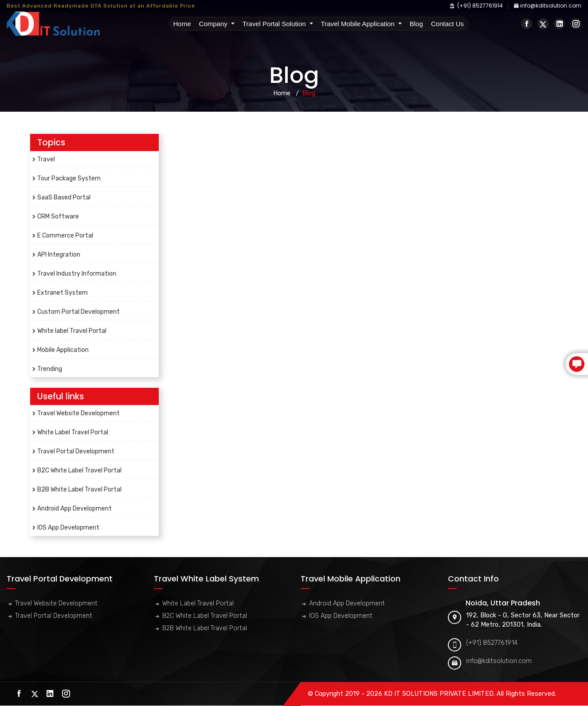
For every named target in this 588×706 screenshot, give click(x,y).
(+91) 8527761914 (476, 6)
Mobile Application (63, 350)
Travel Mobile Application (359, 24)
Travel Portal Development (76, 451)
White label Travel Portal (72, 331)
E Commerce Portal (65, 236)
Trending (50, 369)
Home (183, 23)
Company (214, 24)
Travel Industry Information (77, 274)
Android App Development (74, 509)
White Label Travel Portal (73, 432)
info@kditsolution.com (547, 6)
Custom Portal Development (78, 312)
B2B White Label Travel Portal (79, 490)
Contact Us (447, 24)
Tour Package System (69, 178)
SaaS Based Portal (64, 197)
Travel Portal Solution (275, 24)
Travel (46, 159)
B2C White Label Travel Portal (79, 470)
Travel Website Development (78, 413)
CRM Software (58, 216)
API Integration (59, 255)
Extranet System (63, 293)
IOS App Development (68, 528)
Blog (416, 24)
